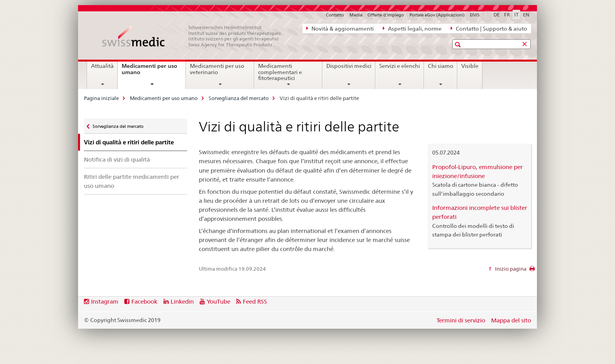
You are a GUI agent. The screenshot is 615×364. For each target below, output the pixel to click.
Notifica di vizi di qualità (117, 159)
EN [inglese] (526, 15)
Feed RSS (255, 301)
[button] (459, 45)
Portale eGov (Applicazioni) (437, 15)
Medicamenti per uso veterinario (217, 69)
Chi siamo (441, 66)
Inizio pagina (510, 269)
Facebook (144, 301)
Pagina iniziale (101, 98)
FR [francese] (507, 15)
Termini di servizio (461, 320)
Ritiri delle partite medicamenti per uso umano (132, 181)
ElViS (475, 15)
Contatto (335, 15)
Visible (470, 66)
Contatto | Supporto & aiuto (489, 28)
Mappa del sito (511, 320)
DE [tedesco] (497, 15)
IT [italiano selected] (516, 15)
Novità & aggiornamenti (340, 28)
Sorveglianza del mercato (239, 98)
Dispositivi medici (349, 66)
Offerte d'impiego (386, 15)
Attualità (102, 66)
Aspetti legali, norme (412, 28)
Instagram (105, 301)
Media (356, 15)
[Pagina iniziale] (196, 36)
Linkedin (182, 301)
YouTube (218, 301)
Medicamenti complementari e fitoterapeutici (280, 72)
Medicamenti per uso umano (149, 72)
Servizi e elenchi (400, 66)
